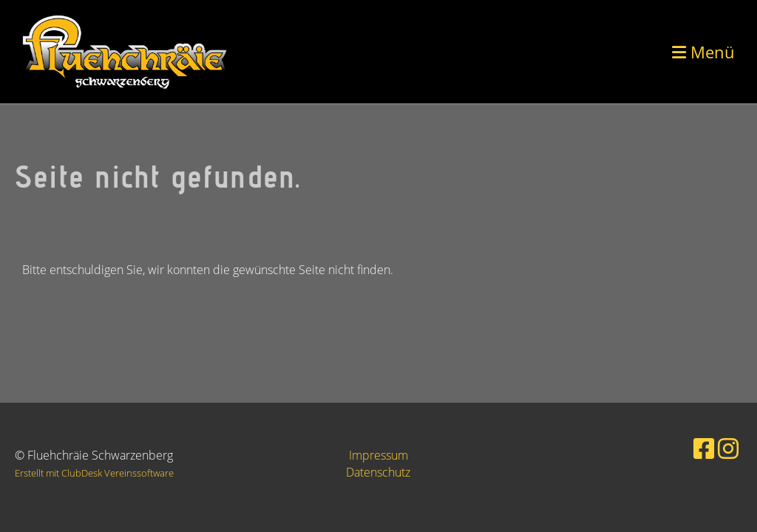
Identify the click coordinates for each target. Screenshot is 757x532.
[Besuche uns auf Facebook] (704, 448)
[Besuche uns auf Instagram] (728, 448)
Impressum (378, 455)
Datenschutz (378, 472)
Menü (703, 52)
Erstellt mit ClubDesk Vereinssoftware (94, 473)
